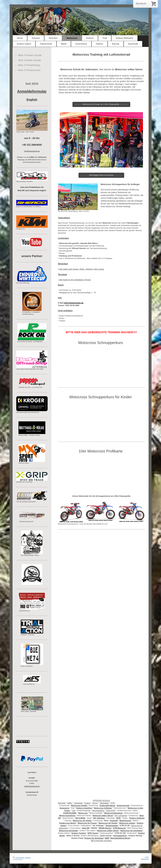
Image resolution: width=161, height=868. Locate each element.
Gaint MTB (111, 811)
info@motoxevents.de (32, 786)
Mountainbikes (98, 811)
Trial (73, 811)
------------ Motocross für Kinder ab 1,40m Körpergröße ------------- (101, 104)
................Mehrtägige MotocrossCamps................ (101, 175)
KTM (113, 803)
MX (116, 816)
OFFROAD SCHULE (101, 801)
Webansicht (145, 859)
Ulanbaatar (104, 803)
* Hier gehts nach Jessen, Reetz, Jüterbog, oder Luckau (81, 269)
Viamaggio (78, 803)
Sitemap (28, 858)
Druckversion (19, 858)
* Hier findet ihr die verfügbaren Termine (74, 280)
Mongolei (62, 803)
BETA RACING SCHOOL (101, 841)
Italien (70, 803)
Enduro (87, 803)
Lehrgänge (123, 816)
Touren (95, 803)
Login (147, 857)
